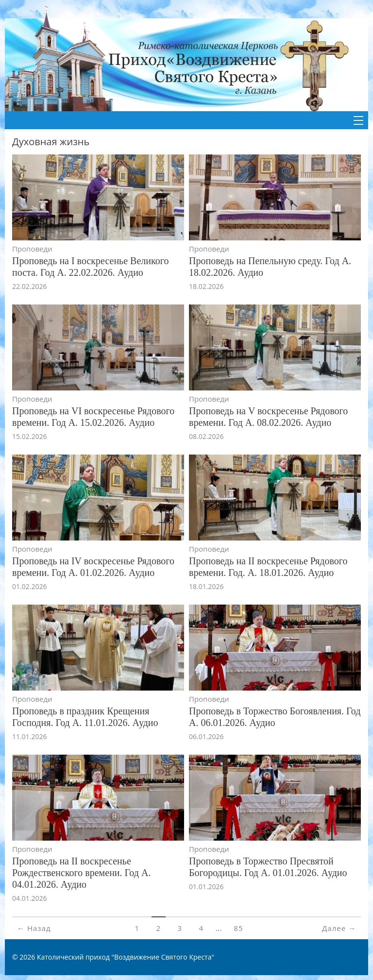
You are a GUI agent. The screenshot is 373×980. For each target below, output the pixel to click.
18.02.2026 (206, 286)
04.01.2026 (29, 898)
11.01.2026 (29, 736)
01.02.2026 (29, 586)
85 (238, 928)
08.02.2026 (206, 436)
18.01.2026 (206, 586)
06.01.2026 (206, 736)
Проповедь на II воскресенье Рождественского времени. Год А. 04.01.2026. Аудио (81, 873)
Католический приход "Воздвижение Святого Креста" (126, 957)
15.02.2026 (29, 436)
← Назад (34, 928)
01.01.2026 (206, 887)
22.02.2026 (29, 286)
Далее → (339, 928)
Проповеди (32, 249)
